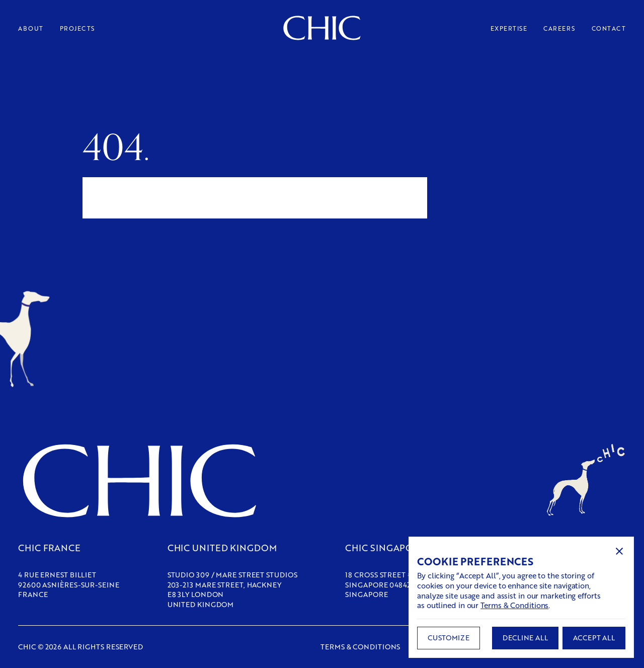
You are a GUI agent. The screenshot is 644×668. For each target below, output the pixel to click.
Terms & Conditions (514, 605)
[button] (619, 551)
